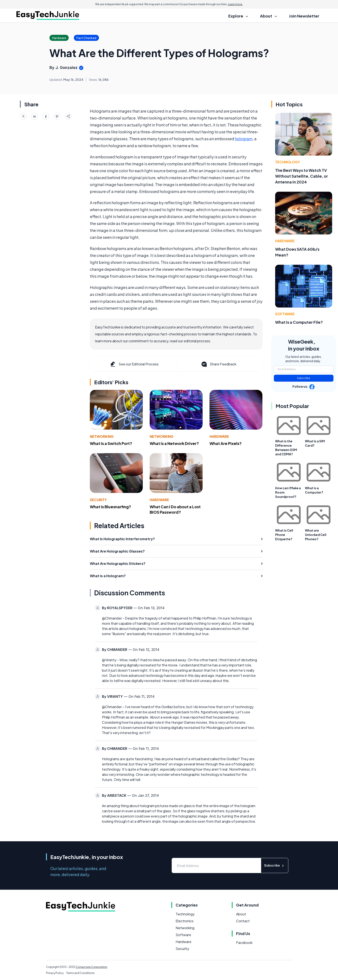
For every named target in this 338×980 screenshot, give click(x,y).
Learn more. (235, 4)
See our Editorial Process (134, 364)
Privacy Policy (55, 973)
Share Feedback (218, 364)
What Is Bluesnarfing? (110, 507)
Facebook (244, 943)
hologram (244, 139)
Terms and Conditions (80, 973)
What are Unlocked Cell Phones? (316, 535)
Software (285, 314)
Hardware (219, 436)
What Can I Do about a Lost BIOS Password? (175, 509)
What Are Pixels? (226, 443)
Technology (288, 162)
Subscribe (304, 378)
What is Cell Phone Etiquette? (284, 535)
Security (98, 500)
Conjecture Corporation (92, 967)
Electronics (185, 921)
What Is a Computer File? (299, 322)
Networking (102, 436)
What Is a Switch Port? (111, 443)
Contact (243, 921)
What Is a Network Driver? (174, 443)
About (241, 914)
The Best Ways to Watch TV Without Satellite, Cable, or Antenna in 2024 (302, 176)
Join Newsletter (304, 16)
